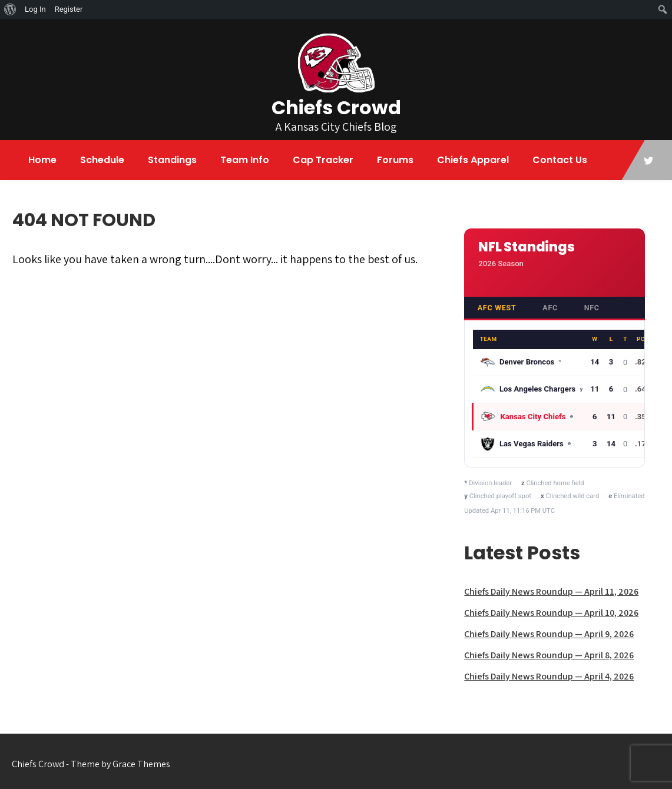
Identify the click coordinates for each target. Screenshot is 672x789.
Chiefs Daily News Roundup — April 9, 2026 (549, 634)
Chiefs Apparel (473, 160)
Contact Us (560, 160)
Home (42, 160)
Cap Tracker (323, 160)
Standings (172, 160)
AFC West (497, 308)
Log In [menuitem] (35, 9)
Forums (395, 160)
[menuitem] (10, 9)
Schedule (102, 160)
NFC (592, 308)
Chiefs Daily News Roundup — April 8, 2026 (549, 655)
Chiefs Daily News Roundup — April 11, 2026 (551, 591)
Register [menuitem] (69, 9)
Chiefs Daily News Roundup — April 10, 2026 (551, 613)
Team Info (245, 160)
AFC (550, 308)
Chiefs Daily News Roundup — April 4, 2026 (549, 676)
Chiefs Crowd (336, 107)
